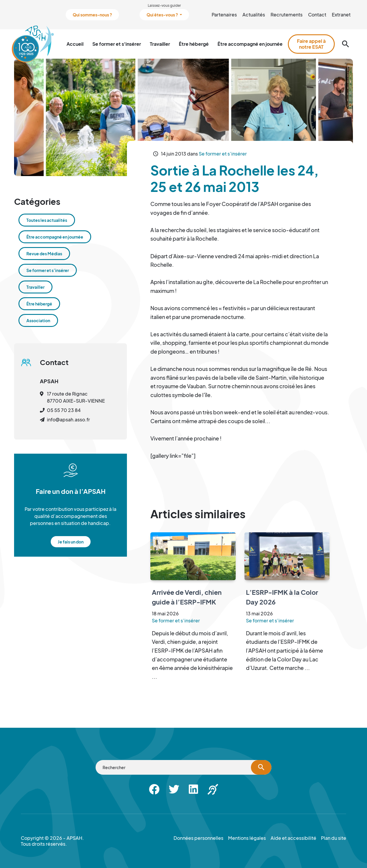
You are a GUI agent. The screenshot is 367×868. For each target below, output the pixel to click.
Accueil (75, 44)
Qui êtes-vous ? (163, 15)
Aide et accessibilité (293, 838)
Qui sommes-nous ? (92, 15)
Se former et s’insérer (223, 154)
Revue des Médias (44, 254)
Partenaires (224, 15)
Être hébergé (194, 44)
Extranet (341, 15)
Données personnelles (198, 838)
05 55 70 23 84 (64, 410)
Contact (317, 15)
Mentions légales (247, 838)
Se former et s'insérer (117, 44)
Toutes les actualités (47, 220)
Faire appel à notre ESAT (311, 44)
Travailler (160, 44)
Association (38, 320)
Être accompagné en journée (250, 44)
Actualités (254, 15)
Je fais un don (71, 542)
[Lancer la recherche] (261, 767)
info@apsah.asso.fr (68, 419)
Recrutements (287, 15)
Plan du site (334, 838)
